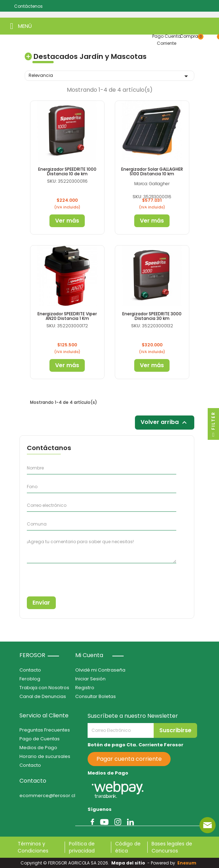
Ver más (67, 221)
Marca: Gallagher (152, 184)
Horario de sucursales (45, 756)
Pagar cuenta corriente (129, 759)
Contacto (30, 670)
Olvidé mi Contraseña (100, 670)
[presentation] (59, 577)
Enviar (41, 603)
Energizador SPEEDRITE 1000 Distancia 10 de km (67, 171)
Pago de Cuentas (40, 739)
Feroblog (30, 679)
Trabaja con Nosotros (44, 688)
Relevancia (109, 76)
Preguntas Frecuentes (45, 730)
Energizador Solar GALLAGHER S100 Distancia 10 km (152, 171)
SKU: (52, 181)
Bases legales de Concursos (172, 847)
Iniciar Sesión (90, 679)
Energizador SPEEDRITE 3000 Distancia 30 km (152, 316)
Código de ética (128, 847)
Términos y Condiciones (33, 847)
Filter (213, 426)
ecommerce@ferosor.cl (47, 796)
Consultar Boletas (96, 696)
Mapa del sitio (128, 863)
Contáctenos (28, 6)
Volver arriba (165, 423)
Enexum (188, 863)
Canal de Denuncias (43, 696)
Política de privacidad (82, 847)
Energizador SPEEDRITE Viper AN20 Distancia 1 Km (67, 316)
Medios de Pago (38, 748)
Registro (85, 688)
